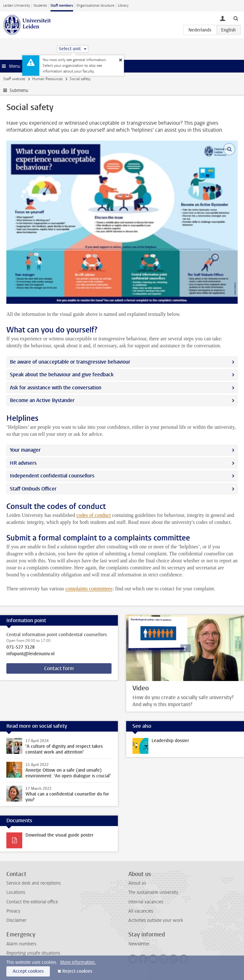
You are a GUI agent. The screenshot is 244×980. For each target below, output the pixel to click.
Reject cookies (77, 971)
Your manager (25, 450)
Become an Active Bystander (42, 400)
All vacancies (141, 911)
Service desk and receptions (34, 883)
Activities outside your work (156, 920)
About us (137, 883)
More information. (78, 962)
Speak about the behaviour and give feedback (62, 375)
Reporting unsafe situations (33, 953)
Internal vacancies (146, 902)
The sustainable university (153, 892)
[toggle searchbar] (236, 18)
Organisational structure (95, 6)
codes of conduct (93, 515)
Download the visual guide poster (59, 835)
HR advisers (23, 463)
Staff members (62, 6)
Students (40, 6)
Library (123, 6)
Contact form (59, 668)
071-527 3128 (20, 647)
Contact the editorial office (32, 902)
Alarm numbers (21, 944)
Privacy (13, 911)
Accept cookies (28, 971)
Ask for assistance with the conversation (56, 388)
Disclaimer (16, 920)
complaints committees (89, 589)
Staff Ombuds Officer (33, 489)
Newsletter (139, 944)
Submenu (19, 90)
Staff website (14, 79)
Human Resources (47, 79)
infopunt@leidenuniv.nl (30, 654)
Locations (16, 892)
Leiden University (17, 6)
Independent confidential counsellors (52, 476)
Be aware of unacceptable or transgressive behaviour (70, 362)
